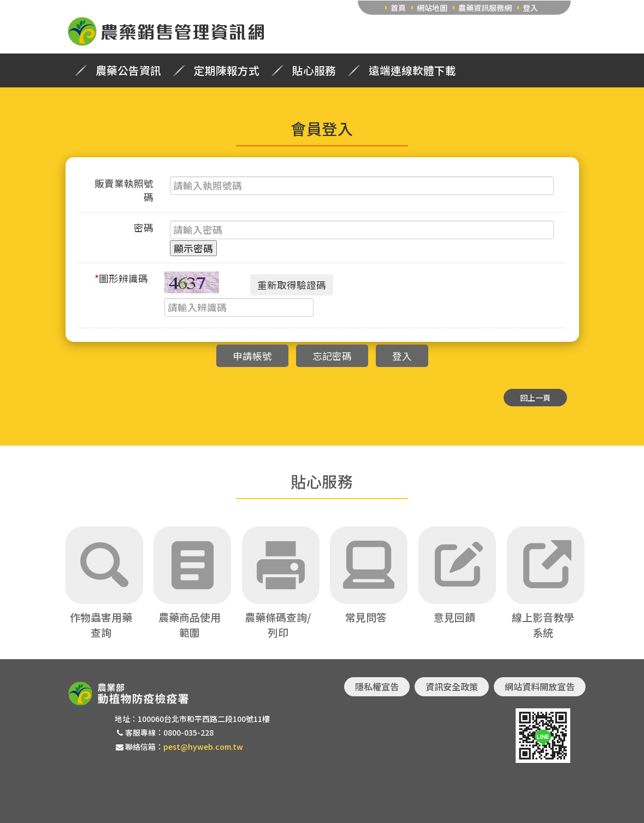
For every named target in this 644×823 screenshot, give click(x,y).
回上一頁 (535, 398)
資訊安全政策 (452, 686)
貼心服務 (314, 70)
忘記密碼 (332, 356)
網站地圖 (432, 8)
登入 (530, 8)
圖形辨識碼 (121, 278)
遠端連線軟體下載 (412, 70)
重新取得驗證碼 (292, 285)
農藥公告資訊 (128, 70)
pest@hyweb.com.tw (203, 747)
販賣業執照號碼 (124, 190)
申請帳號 (252, 356)
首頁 (398, 8)
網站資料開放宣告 (540, 686)
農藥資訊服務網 (485, 8)
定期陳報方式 (227, 70)
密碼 (144, 227)
